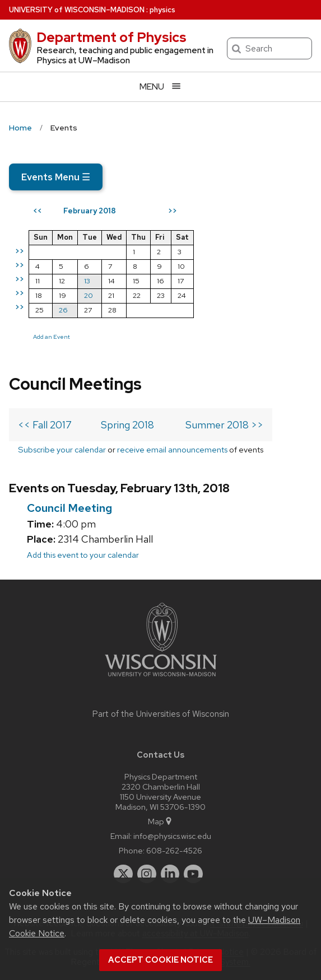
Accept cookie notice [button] (160, 960)
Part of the (161, 714)
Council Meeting (69, 508)
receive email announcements (172, 449)
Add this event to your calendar (83, 555)
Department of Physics (111, 37)
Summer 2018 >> (224, 425)
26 (63, 310)
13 (87, 281)
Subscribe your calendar (62, 449)
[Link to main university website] (161, 678)
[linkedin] (170, 874)
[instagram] (147, 874)
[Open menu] (160, 87)
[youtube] (193, 874)
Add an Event (52, 337)
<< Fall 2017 (45, 425)
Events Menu (56, 177)
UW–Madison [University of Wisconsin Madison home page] (77, 10)
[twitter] (123, 874)
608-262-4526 (174, 850)
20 (89, 295)
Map (160, 821)
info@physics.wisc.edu (172, 836)
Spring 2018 (127, 425)
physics (162, 10)
